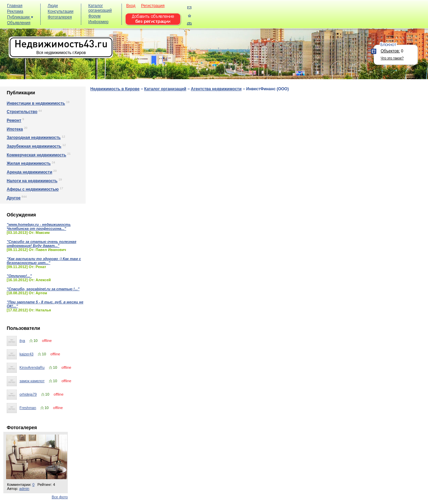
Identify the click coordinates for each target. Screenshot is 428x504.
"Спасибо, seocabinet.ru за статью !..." (43, 289)
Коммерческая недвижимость (36, 155)
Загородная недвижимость (34, 138)
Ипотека (15, 129)
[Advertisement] (304, 17)
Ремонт (14, 120)
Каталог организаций (100, 8)
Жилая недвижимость (29, 163)
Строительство (22, 112)
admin (24, 489)
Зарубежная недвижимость (34, 146)
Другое (14, 198)
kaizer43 (27, 354)
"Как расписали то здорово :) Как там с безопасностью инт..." (44, 261)
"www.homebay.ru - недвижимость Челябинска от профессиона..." (39, 226)
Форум (94, 16)
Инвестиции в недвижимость (36, 103)
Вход (131, 6)
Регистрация (153, 6)
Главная (15, 6)
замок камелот (32, 381)
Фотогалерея (60, 17)
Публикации (20, 17)
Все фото (60, 497)
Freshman (28, 408)
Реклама (15, 11)
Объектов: (390, 51)
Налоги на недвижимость (32, 181)
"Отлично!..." (19, 276)
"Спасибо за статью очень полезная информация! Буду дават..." (41, 244)
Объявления (19, 23)
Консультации (61, 11)
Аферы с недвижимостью (33, 189)
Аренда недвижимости (30, 172)
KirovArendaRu (32, 367)
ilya (22, 341)
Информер (98, 22)
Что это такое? (392, 58)
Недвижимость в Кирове (115, 89)
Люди (53, 6)
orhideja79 (28, 394)
